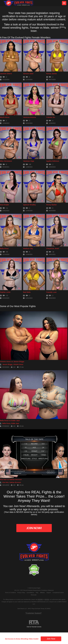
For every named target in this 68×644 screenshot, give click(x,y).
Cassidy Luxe (51, 292)
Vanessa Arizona (29, 117)
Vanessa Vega (29, 161)
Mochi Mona (5, 117)
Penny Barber (52, 205)
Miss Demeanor (6, 161)
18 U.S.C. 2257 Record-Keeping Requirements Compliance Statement (34, 590)
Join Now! (34, 528)
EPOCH (47, 599)
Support (49, 593)
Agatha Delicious (53, 161)
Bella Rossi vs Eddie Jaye (10, 420)
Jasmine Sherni (6, 74)
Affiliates (42, 593)
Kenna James (52, 74)
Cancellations (30, 593)
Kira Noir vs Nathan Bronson (11, 479)
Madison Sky (28, 248)
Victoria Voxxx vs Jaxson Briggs (12, 361)
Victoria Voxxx (18, 364)
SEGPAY (40, 599)
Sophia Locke (5, 292)
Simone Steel (28, 74)
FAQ (37, 593)
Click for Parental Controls (34, 624)
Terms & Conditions (10, 593)
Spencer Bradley (29, 205)
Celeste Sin (51, 117)
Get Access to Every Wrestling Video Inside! (22, 639)
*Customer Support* (33, 613)
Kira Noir (5, 482)
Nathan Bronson (15, 482)
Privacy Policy (21, 593)
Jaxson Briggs (7, 364)
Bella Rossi (4, 248)
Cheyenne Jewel (53, 248)
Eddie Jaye (15, 423)
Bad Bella (27, 292)
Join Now (51, 639)
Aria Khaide (4, 205)
